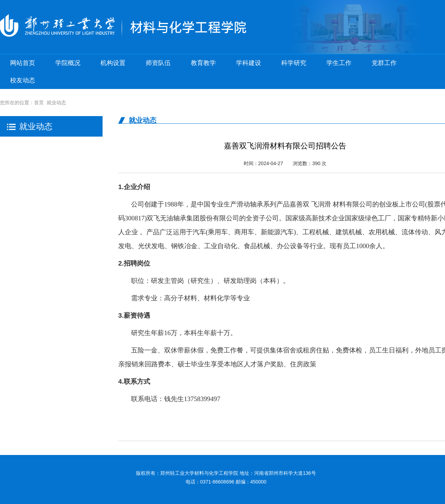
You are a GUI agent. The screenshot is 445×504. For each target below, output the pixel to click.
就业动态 (56, 103)
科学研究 (294, 63)
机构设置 (113, 63)
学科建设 (249, 63)
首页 (39, 103)
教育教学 (203, 63)
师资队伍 (158, 63)
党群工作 (384, 63)
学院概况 (68, 63)
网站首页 (23, 63)
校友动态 (23, 80)
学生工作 (339, 63)
